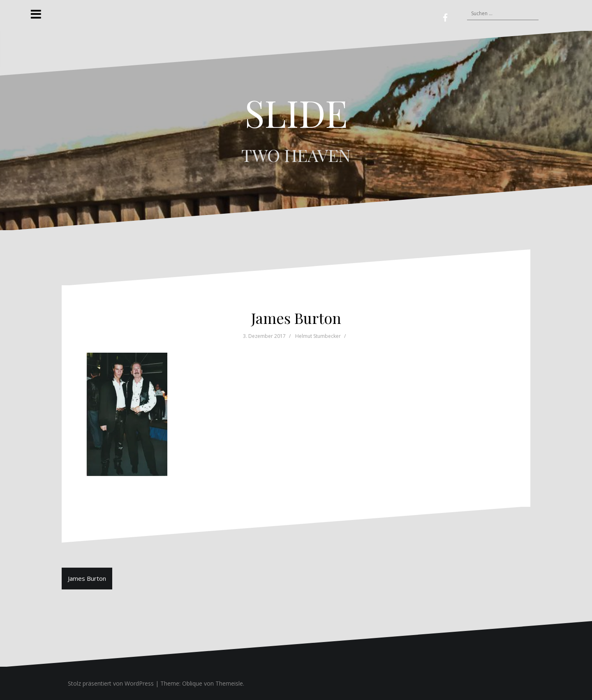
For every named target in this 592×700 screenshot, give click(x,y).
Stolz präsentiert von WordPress (111, 683)
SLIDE (296, 113)
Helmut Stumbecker (318, 336)
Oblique (192, 683)
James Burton (87, 578)
